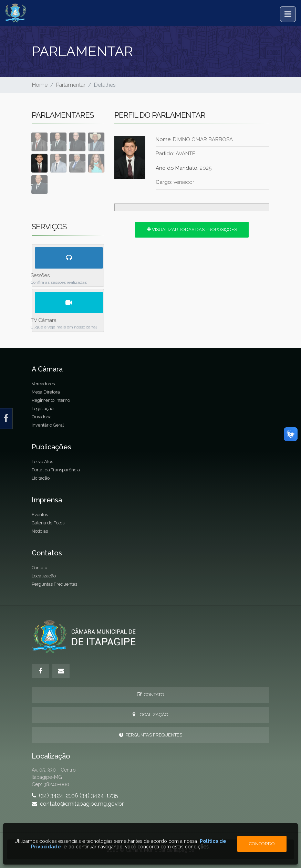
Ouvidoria (42, 417)
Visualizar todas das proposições (192, 229)
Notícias (40, 531)
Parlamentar (71, 85)
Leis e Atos (42, 462)
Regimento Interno (51, 400)
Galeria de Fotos (48, 523)
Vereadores (43, 384)
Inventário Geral (48, 425)
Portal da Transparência (56, 470)
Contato (39, 568)
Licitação (41, 478)
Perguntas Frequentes (54, 584)
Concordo (262, 844)
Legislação (43, 409)
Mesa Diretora (46, 392)
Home (40, 85)
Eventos (40, 515)
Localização (44, 576)
